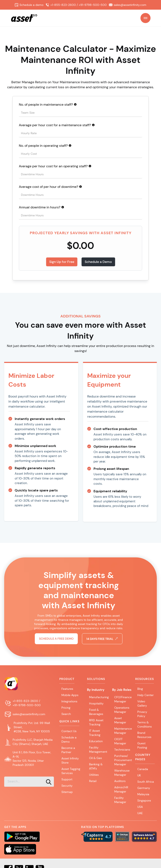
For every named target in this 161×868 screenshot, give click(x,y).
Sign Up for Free (62, 262)
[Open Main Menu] (145, 18)
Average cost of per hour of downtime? (49, 187)
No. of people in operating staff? (43, 146)
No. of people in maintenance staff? (46, 105)
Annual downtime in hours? (40, 207)
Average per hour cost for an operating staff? (53, 166)
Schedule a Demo (98, 262)
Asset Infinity (116, 233)
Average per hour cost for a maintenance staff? (55, 125)
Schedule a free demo (56, 652)
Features (67, 691)
